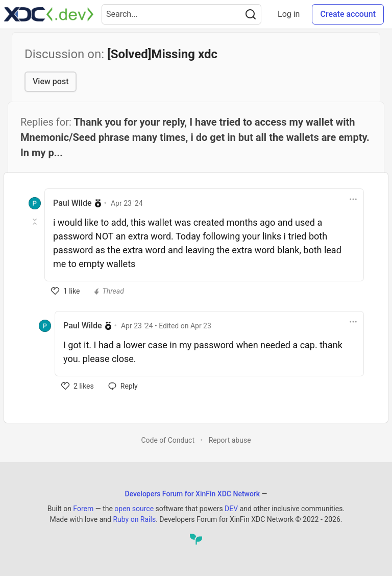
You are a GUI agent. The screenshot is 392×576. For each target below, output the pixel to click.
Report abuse (230, 440)
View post (51, 81)
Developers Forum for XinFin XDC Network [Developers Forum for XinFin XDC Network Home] (192, 494)
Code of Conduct (168, 440)
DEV (231, 509)
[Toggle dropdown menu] (353, 199)
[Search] (251, 14)
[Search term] (181, 14)
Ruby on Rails (134, 519)
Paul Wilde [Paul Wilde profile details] (72, 203)
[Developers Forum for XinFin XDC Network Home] (49, 14)
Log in (289, 14)
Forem (83, 509)
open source (134, 509)
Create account (348, 14)
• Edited (166, 326)
